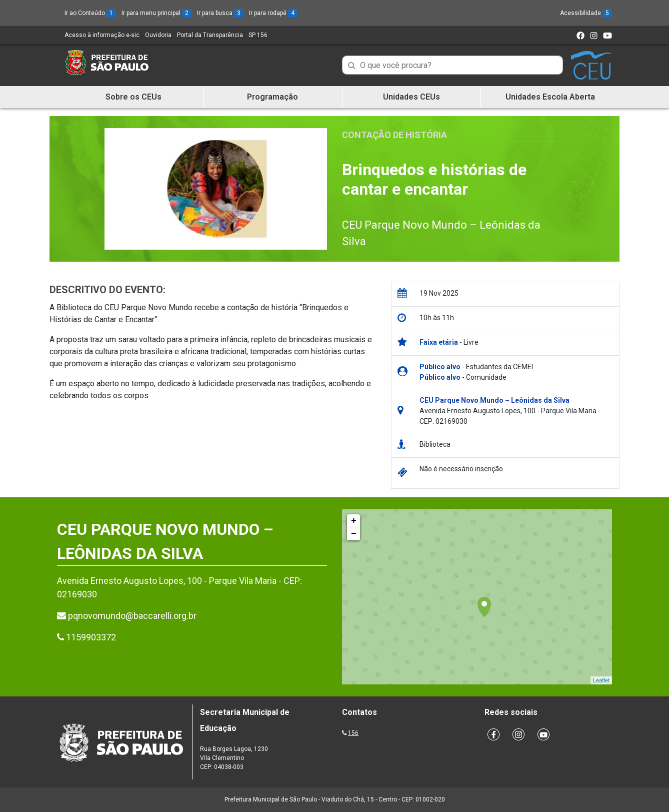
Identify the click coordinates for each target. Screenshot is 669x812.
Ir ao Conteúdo (90, 13)
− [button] (354, 534)
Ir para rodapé (273, 13)
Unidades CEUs (411, 97)
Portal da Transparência (210, 35)
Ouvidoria (158, 35)
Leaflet (601, 680)
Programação (272, 97)
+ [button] (354, 521)
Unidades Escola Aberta (550, 97)
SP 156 (258, 35)
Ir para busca (220, 13)
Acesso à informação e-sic (102, 35)
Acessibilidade (586, 13)
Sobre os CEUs (133, 97)
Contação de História (394, 135)
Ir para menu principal (156, 13)
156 (353, 733)
